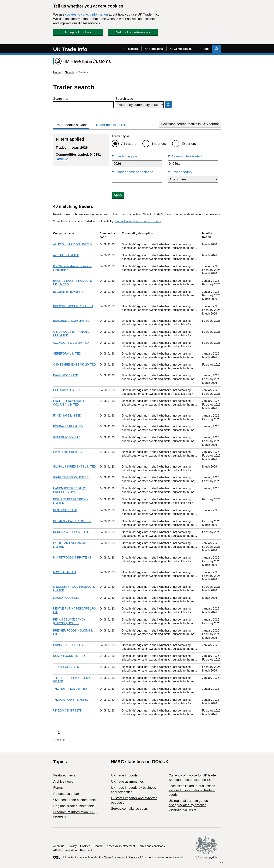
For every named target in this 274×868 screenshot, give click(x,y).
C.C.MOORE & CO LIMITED (71, 343)
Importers (159, 144)
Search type (124, 99)
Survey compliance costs (129, 809)
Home (57, 72)
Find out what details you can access (138, 221)
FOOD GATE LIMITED (67, 416)
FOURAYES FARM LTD (68, 426)
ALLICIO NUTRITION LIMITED (72, 244)
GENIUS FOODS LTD (67, 437)
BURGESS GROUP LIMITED (71, 321)
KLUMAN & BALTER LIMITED (72, 521)
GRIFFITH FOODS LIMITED (71, 477)
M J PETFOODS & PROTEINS (72, 558)
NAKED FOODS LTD (66, 598)
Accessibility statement (121, 846)
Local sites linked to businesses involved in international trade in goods (192, 790)
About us (59, 846)
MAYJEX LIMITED (64, 572)
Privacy (72, 846)
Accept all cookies (78, 32)
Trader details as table (71, 125)
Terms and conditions (152, 846)
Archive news (63, 781)
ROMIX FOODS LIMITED (69, 656)
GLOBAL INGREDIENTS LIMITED (75, 467)
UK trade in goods (124, 775)
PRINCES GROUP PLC (68, 645)
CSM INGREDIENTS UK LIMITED (74, 365)
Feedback (86, 850)
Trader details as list (110, 125)
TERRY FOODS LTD (66, 667)
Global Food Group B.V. (68, 452)
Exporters (189, 144)
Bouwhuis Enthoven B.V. (68, 292)
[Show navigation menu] (131, 49)
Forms (58, 788)
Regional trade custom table (74, 806)
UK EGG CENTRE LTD (68, 711)
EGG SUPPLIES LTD (66, 390)
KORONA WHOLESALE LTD (71, 532)
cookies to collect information (86, 14)
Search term (62, 99)
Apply (118, 195)
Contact (98, 846)
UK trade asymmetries (127, 781)
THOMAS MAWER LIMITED (71, 700)
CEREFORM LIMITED (67, 354)
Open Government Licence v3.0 (124, 857)
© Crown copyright (206, 857)
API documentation (65, 850)
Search (69, 72)
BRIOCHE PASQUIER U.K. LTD (73, 306)
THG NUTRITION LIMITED (70, 689)
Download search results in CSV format (190, 124)
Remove (62, 159)
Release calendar (66, 794)
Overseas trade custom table (75, 800)
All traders (129, 144)
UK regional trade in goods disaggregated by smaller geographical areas (188, 805)
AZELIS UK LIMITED (66, 255)
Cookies (85, 846)
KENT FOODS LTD (65, 510)
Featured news (64, 775)
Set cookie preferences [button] (133, 32)
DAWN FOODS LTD (66, 375)
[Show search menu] (217, 49)
